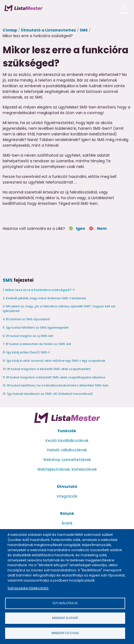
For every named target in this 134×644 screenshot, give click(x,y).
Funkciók (67, 431)
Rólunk (67, 513)
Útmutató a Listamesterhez (48, 30)
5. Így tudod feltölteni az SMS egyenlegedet (36, 328)
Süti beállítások (65, 603)
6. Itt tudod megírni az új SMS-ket (28, 336)
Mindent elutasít (65, 618)
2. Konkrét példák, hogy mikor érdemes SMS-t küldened (44, 298)
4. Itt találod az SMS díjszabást (26, 319)
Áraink (67, 523)
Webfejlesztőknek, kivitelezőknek (67, 469)
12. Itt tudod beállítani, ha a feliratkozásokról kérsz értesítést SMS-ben (56, 385)
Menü (124, 11)
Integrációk (67, 496)
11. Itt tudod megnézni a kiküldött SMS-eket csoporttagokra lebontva (54, 377)
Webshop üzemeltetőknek (67, 460)
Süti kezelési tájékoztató (28, 588)
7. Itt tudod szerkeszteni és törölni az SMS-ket (37, 344)
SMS (84, 30)
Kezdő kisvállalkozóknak (67, 441)
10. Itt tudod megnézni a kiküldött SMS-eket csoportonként (47, 369)
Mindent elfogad (65, 633)
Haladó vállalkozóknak (67, 450)
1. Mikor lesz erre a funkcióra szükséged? (37, 290)
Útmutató (67, 487)
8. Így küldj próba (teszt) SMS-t (26, 352)
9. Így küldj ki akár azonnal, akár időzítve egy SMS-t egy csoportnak (54, 361)
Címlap (10, 30)
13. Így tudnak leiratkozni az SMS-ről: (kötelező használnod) (48, 394)
